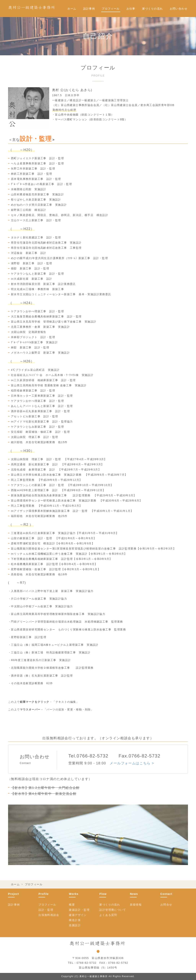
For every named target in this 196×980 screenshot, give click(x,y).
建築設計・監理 (79, 910)
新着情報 (136, 905)
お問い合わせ (179, 9)
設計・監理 (46, 910)
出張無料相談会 (49, 915)
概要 (72, 905)
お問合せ (166, 905)
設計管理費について (113, 910)
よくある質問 (108, 915)
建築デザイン (78, 915)
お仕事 (131, 9)
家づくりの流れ (153, 9)
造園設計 (75, 925)
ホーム (72, 9)
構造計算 (75, 920)
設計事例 (89, 9)
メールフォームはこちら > (132, 763)
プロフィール (111, 9)
